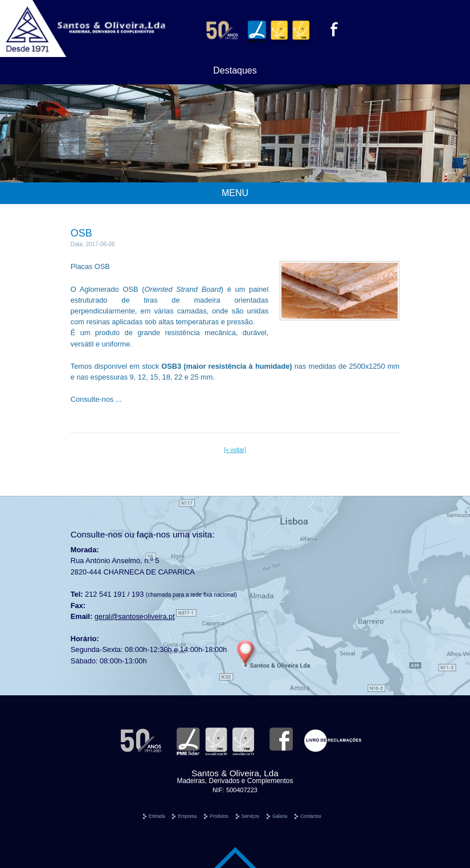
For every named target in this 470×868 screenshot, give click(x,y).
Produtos (219, 816)
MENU (235, 193)
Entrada (157, 816)
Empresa (187, 816)
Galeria (280, 816)
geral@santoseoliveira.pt (135, 616)
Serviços (250, 816)
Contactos (311, 816)
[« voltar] (235, 450)
